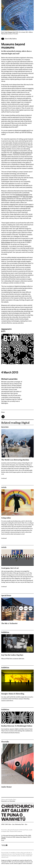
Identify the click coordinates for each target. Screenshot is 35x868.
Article (4, 487)
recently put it (25, 130)
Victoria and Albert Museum (10, 197)
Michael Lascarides (9, 379)
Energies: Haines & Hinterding (13, 694)
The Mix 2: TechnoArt (9, 623)
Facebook (3, 417)
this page (18, 863)
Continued (4, 478)
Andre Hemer (6, 787)
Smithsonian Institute (22, 195)
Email (3, 840)
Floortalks (5, 742)
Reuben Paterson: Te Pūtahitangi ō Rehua (17, 726)
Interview (5, 427)
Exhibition (5, 632)
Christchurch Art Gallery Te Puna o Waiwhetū (12, 821)
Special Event (6, 595)
